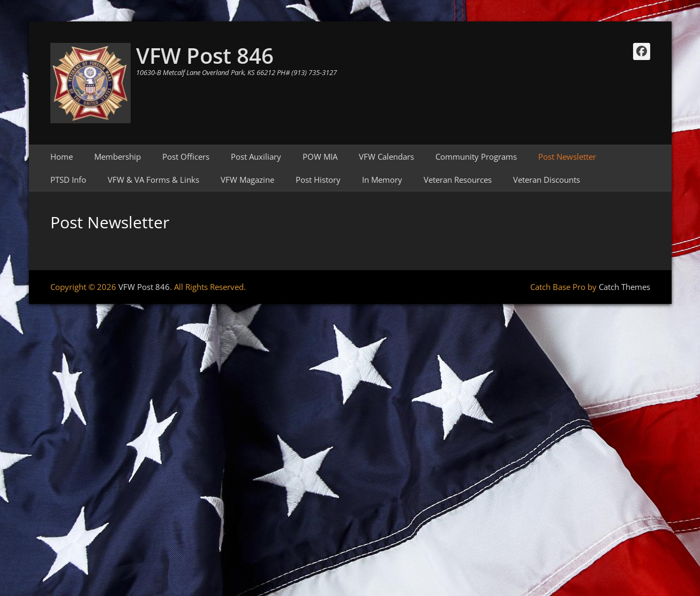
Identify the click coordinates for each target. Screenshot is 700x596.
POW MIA (320, 157)
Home (62, 157)
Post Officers (186, 157)
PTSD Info (68, 180)
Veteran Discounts (547, 180)
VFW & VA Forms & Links (153, 180)
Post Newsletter (567, 157)
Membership (118, 157)
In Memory (382, 180)
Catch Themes (624, 287)
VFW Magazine (247, 180)
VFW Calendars (386, 157)
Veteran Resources (458, 180)
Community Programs (476, 157)
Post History (318, 180)
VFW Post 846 (205, 55)
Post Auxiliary (256, 157)
